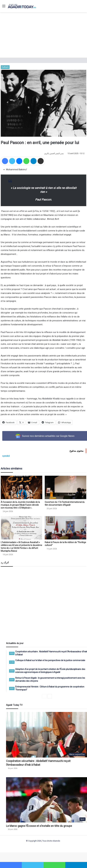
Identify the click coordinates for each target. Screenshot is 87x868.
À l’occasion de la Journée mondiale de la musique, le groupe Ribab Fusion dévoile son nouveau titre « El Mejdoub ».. (20, 505)
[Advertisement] (43, 35)
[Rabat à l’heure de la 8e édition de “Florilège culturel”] (65, 528)
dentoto (29, 857)
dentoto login (66, 857)
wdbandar (51, 857)
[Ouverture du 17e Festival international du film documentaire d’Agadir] (65, 487)
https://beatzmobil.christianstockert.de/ (39, 860)
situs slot (22, 857)
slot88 (58, 857)
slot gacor (13, 857)
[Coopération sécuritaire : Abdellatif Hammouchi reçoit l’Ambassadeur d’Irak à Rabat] (47, 735)
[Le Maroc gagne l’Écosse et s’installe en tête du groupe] (47, 800)
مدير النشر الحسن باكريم (54, 153)
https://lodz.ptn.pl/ (15, 860)
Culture (5, 67)
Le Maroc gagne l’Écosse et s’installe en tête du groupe (39, 826)
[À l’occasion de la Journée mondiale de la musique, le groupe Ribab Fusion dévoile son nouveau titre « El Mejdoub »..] (22, 487)
